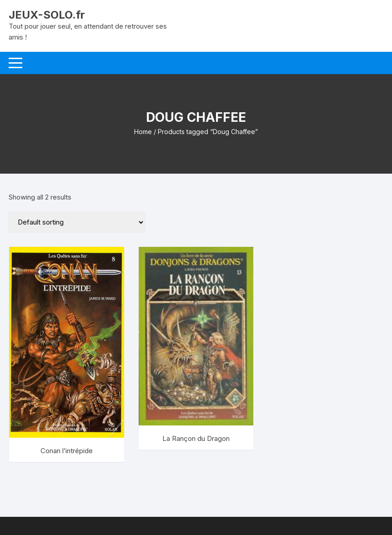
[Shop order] (77, 222)
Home (143, 132)
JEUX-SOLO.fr (47, 15)
